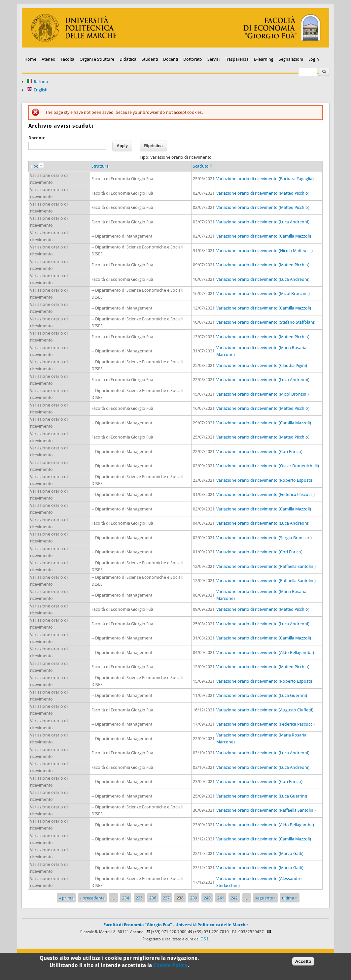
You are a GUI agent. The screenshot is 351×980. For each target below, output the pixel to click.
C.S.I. (205, 939)
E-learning (264, 59)
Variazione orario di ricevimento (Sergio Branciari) (264, 538)
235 (139, 898)
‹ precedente (92, 898)
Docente (37, 138)
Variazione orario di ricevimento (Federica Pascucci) (265, 494)
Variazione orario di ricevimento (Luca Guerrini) (262, 695)
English (37, 90)
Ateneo (49, 59)
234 (126, 898)
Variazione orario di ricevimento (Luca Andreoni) (263, 222)
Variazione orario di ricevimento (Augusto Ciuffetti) (265, 710)
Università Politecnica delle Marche (212, 925)
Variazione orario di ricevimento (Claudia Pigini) (262, 365)
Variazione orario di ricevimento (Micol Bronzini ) (263, 294)
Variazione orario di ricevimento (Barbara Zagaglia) (265, 179)
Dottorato (193, 59)
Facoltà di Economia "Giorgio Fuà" (138, 925)
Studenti (150, 59)
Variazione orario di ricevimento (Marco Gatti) (260, 853)
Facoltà (68, 59)
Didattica (128, 59)
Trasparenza (237, 59)
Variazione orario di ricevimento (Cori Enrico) (259, 452)
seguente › (265, 898)
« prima (66, 898)
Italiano (37, 82)
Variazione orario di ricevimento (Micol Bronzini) (263, 394)
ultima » (290, 898)
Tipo (37, 166)
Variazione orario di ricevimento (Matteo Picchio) (263, 193)
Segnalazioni (291, 59)
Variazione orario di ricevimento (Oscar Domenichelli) (268, 466)
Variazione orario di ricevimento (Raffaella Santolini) (266, 566)
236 (153, 898)
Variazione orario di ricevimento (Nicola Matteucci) (264, 251)
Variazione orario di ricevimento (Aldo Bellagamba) (265, 653)
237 (166, 898)
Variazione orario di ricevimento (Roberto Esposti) (264, 480)
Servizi (213, 59)
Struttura (100, 166)
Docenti (171, 59)
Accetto (303, 962)
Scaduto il (202, 166)
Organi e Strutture (97, 59)
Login (314, 59)
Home (30, 59)
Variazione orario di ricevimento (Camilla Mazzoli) (264, 236)
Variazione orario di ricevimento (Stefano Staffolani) (266, 322)
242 (234, 898)
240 (207, 898)
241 (221, 898)
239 (194, 898)
